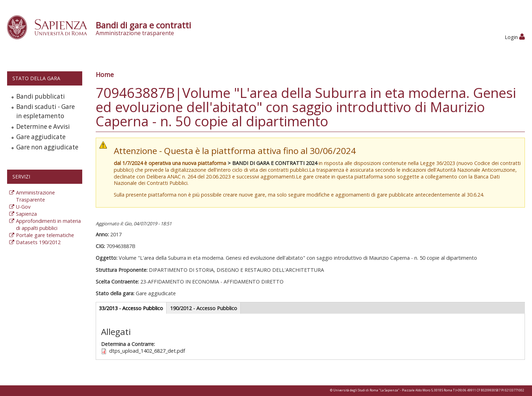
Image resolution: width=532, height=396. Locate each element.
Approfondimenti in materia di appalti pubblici (48, 224)
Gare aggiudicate (41, 137)
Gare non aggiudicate (47, 147)
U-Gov (23, 207)
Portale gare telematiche (45, 235)
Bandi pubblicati (41, 96)
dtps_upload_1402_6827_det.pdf (147, 351)
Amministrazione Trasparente (35, 196)
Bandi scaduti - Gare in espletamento (46, 111)
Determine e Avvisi (43, 126)
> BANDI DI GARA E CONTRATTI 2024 (272, 163)
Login (515, 37)
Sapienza (26, 214)
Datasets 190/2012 (38, 242)
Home (105, 75)
